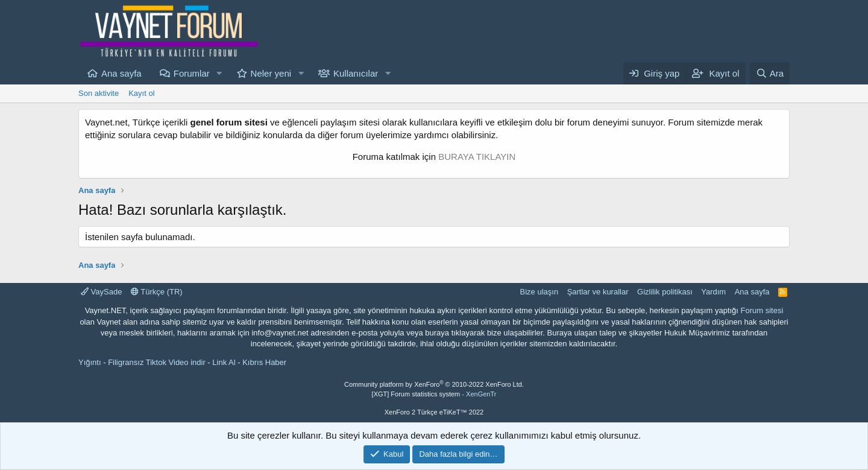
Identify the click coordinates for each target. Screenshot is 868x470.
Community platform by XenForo (434, 384)
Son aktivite (99, 93)
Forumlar (192, 73)
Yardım (713, 292)
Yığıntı (90, 362)
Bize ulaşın (539, 292)
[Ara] (770, 73)
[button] (219, 73)
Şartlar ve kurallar (598, 292)
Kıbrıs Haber (264, 362)
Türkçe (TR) (157, 292)
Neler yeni (271, 73)
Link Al (224, 362)
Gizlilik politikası (665, 292)
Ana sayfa (121, 73)
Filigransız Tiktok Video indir (157, 362)
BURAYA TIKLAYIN (477, 157)
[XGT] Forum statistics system (434, 394)
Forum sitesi (762, 310)
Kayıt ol (141, 93)
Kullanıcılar (356, 73)
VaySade (101, 292)
